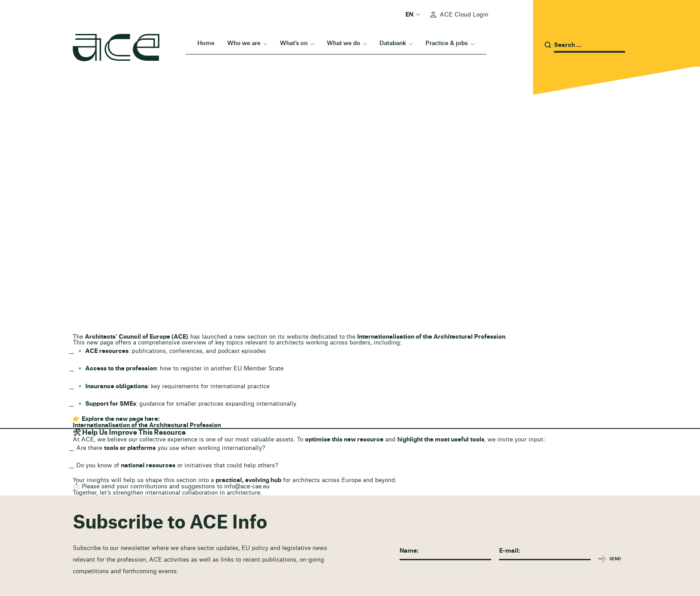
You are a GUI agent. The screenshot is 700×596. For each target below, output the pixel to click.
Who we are (244, 43)
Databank (393, 43)
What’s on (294, 43)
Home (206, 43)
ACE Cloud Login (464, 15)
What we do (344, 43)
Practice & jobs (447, 43)
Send (615, 559)
